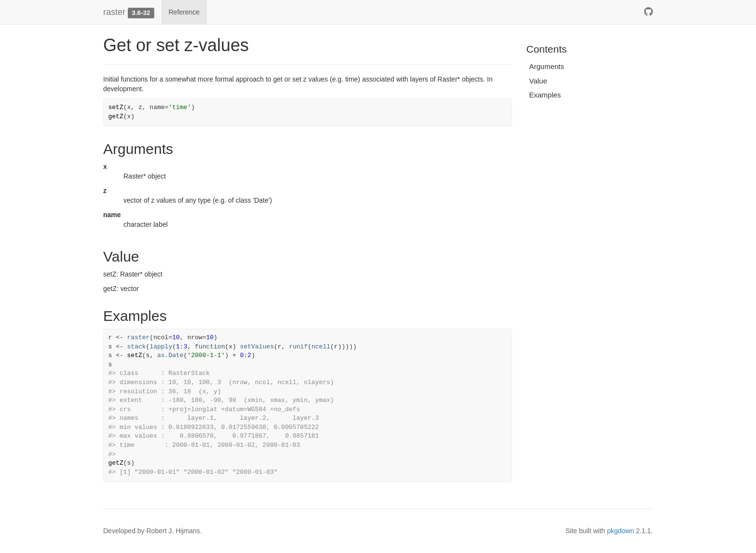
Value (538, 81)
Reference (184, 12)
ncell (321, 347)
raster (114, 12)
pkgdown (621, 531)
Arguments (547, 66)
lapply (161, 347)
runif (298, 347)
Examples (545, 95)
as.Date (170, 355)
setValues (257, 347)
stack (137, 347)
